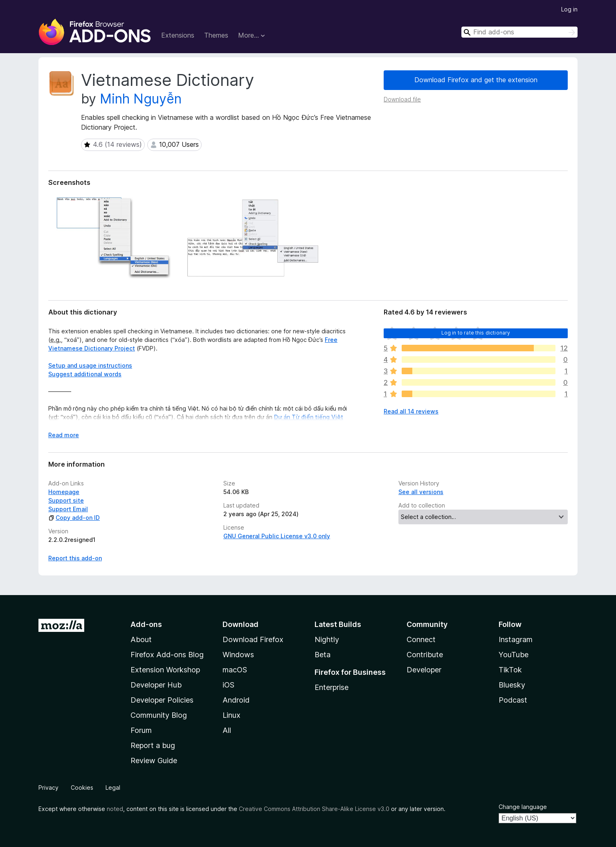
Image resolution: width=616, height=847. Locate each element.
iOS (228, 685)
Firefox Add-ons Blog (167, 655)
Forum (141, 730)
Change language (523, 807)
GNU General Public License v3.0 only (277, 536)
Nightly (327, 639)
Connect (421, 639)
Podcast (513, 700)
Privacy (48, 787)
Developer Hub (156, 685)
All (227, 730)
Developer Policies (162, 700)
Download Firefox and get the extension (476, 80)
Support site (66, 500)
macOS (235, 670)
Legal (113, 787)
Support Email (68, 509)
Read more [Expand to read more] (64, 435)
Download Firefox (253, 639)
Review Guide (154, 761)
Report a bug (153, 745)
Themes (216, 35)
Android (236, 700)
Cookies (82, 787)
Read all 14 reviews (411, 411)
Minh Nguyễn (141, 99)
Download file (402, 99)
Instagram (516, 639)
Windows (238, 655)
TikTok (510, 670)
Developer (424, 670)
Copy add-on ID (74, 518)
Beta (323, 655)
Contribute (425, 655)
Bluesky (512, 685)
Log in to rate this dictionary (476, 333)
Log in (569, 9)
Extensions (178, 35)
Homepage (64, 492)
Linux (232, 715)
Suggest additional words (85, 374)
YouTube (514, 655)
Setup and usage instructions (90, 365)
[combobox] (519, 32)
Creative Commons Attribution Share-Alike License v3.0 (314, 809)
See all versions (421, 492)
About (141, 639)
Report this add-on (75, 558)
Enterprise (332, 687)
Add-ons (146, 624)
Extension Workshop (165, 670)
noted (115, 809)
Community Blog (159, 715)
